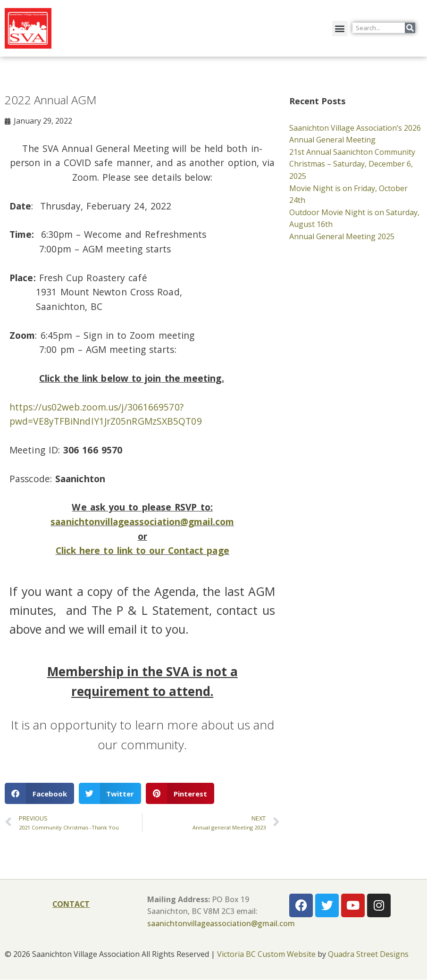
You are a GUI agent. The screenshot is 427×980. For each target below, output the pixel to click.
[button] (340, 29)
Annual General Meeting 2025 (342, 236)
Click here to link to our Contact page (142, 551)
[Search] (410, 28)
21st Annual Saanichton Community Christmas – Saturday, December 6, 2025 (352, 164)
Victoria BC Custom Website (266, 955)
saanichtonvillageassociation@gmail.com (142, 522)
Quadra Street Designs (368, 955)
